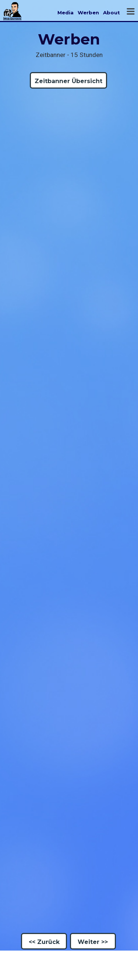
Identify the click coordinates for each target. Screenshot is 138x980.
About (112, 13)
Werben (88, 13)
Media (66, 13)
